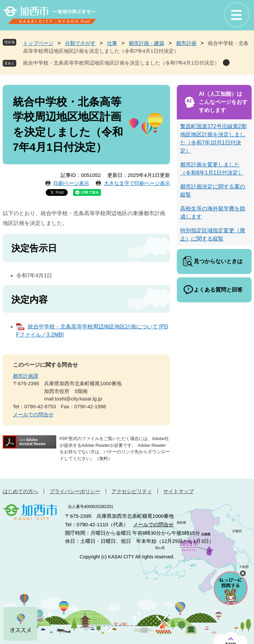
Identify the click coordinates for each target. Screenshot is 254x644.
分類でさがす (80, 43)
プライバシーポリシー (75, 491)
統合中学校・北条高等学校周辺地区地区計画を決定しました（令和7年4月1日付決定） (121, 63)
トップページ (38, 43)
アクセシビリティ (132, 491)
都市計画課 (26, 376)
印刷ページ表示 (71, 183)
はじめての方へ (20, 491)
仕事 (112, 43)
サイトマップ (178, 491)
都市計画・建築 (146, 43)
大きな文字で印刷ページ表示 (137, 183)
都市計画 (186, 43)
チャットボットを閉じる (243, 573)
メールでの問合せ (33, 415)
